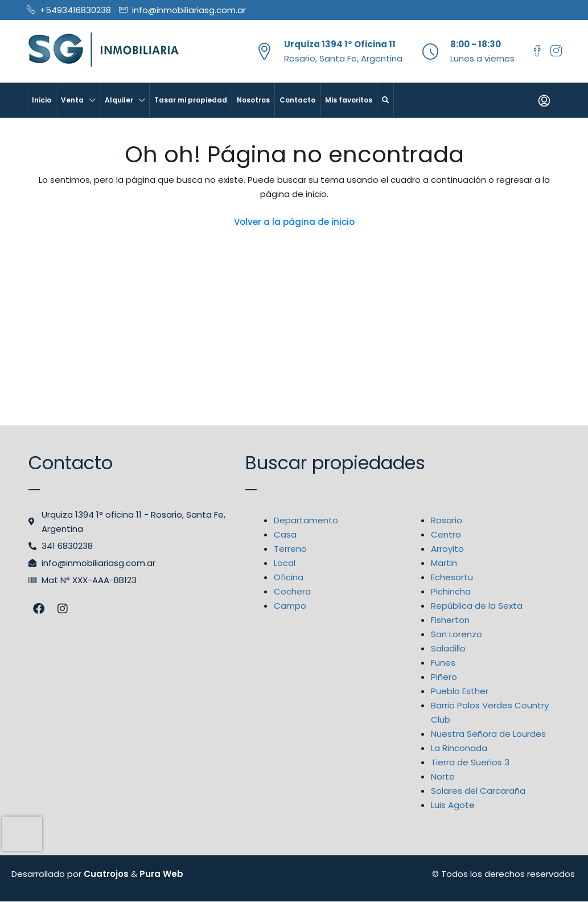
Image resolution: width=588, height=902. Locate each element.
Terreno (290, 549)
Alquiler (119, 100)
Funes (443, 663)
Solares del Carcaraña (478, 791)
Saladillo (448, 648)
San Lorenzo (457, 634)
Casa (285, 534)
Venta (72, 100)
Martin (444, 563)
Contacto (297, 100)
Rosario (447, 520)
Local (285, 563)
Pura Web (161, 874)
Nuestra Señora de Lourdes (488, 734)
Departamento (306, 520)
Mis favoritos (349, 100)
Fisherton (450, 620)
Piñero (444, 677)
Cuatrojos (106, 874)
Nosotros (253, 100)
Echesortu (452, 577)
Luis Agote (453, 805)
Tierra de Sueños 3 (470, 762)
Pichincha (451, 591)
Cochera (292, 591)
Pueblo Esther (460, 691)
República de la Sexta (477, 606)
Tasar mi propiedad (191, 100)
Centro (446, 534)
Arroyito (447, 549)
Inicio (42, 100)
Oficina (289, 577)
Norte (443, 776)
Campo (290, 606)
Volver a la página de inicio (294, 222)
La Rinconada (459, 748)
